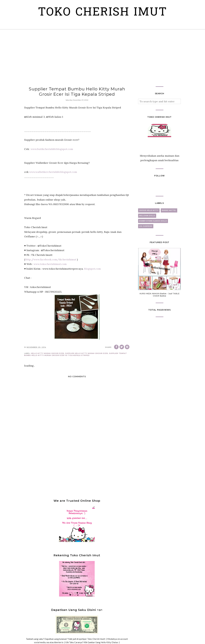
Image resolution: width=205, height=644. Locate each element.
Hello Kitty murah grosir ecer (48, 353)
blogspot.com (92, 269)
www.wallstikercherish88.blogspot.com (53, 172)
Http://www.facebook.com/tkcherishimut (51, 259)
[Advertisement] (102, 58)
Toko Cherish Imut (103, 13)
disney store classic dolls (153, 221)
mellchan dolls (147, 216)
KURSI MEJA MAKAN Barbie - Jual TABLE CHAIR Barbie (159, 295)
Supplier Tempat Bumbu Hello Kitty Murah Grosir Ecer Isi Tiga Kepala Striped (76, 354)
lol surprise (146, 226)
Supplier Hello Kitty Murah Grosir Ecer (87, 353)
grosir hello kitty (149, 210)
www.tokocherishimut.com (50, 264)
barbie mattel (169, 210)
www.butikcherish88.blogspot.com (52, 149)
